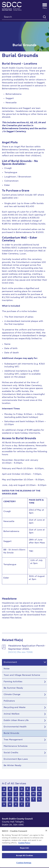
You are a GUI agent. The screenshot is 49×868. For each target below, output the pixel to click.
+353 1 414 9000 (11, 829)
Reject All (24, 861)
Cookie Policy (24, 856)
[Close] (46, 844)
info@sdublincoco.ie (12, 833)
